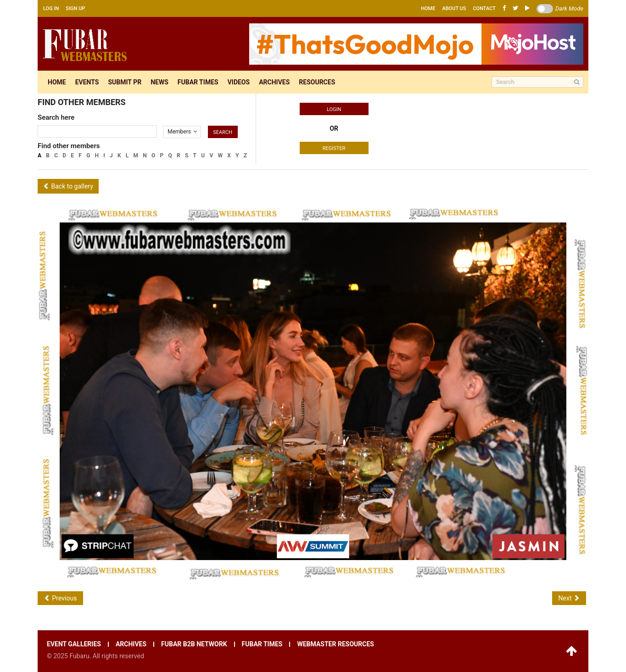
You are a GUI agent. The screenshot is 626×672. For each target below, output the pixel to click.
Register (334, 148)
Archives (274, 82)
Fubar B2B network (194, 644)
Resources (317, 82)
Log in (51, 8)
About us (454, 8)
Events (87, 82)
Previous (60, 598)
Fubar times (198, 82)
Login (334, 109)
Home (428, 8)
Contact (484, 8)
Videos (239, 82)
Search (223, 132)
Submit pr (125, 82)
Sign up (75, 8)
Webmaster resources (335, 644)
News (159, 82)
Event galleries (74, 644)
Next (569, 598)
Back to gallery (68, 186)
